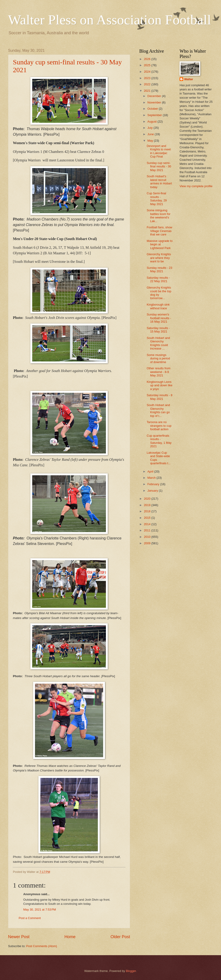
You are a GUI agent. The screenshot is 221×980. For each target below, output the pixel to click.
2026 (148, 59)
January (153, 491)
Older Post (120, 937)
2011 (148, 530)
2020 (148, 499)
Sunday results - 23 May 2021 (159, 269)
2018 (148, 511)
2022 (148, 84)
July (150, 128)
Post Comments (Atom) (42, 946)
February (154, 484)
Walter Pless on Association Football (110, 20)
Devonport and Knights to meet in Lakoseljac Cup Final (159, 151)
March (152, 478)
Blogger (131, 971)
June (151, 134)
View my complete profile (196, 186)
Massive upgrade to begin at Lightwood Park (160, 244)
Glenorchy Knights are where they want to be (159, 258)
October (153, 109)
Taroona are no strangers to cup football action (159, 426)
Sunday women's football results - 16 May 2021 (159, 318)
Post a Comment (30, 918)
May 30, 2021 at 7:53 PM (40, 910)
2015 (148, 518)
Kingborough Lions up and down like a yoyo (160, 385)
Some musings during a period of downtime (158, 358)
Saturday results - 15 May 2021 (158, 330)
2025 (148, 65)
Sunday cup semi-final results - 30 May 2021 (159, 166)
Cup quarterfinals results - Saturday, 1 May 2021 (159, 441)
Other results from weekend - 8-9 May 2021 (158, 372)
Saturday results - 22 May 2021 (158, 279)
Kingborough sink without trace (158, 306)
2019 (148, 505)
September (155, 115)
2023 (148, 78)
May (151, 141)
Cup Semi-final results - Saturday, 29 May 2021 (157, 199)
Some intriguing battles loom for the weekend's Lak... (158, 216)
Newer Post (19, 937)
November (155, 102)
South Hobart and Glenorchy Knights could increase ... (158, 343)
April (151, 471)
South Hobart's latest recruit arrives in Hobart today (159, 182)
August (152, 122)
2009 (148, 543)
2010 (148, 537)
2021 (148, 91)
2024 (148, 72)
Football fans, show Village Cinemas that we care (159, 231)
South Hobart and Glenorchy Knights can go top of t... (158, 410)
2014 (148, 524)
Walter (189, 79)
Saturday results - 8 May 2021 (160, 397)
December (155, 96)
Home (70, 937)
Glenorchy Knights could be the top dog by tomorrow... (159, 293)
